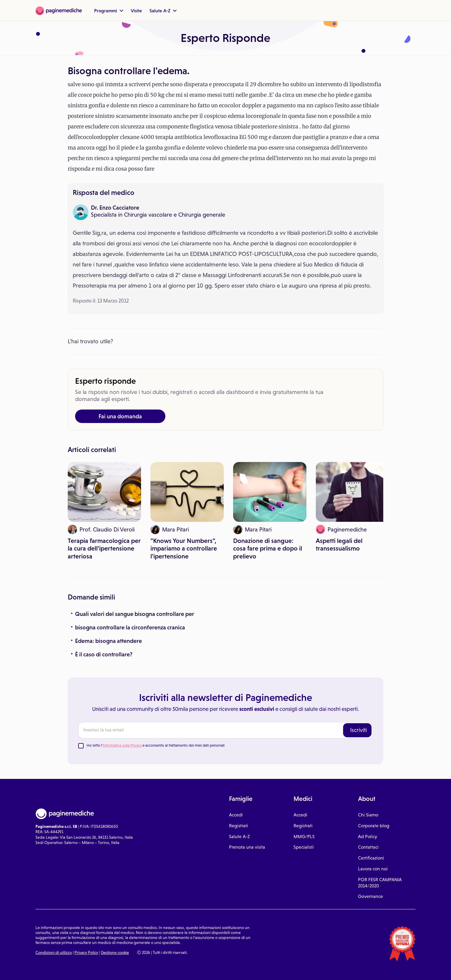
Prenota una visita (247, 847)
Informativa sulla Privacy (122, 745)
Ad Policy (368, 837)
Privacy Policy (86, 952)
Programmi (109, 11)
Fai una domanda (120, 416)
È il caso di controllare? (104, 654)
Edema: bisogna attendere (108, 641)
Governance (371, 896)
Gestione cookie (115, 952)
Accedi (236, 815)
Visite (136, 11)
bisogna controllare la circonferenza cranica (130, 627)
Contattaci (368, 847)
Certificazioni (371, 858)
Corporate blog (374, 826)
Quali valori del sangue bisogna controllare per (135, 614)
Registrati (239, 826)
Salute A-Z (163, 11)
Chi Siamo (368, 815)
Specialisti (304, 847)
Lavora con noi (373, 869)
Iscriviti (358, 730)
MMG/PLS (304, 837)
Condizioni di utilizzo (54, 952)
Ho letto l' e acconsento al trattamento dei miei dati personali (156, 745)
